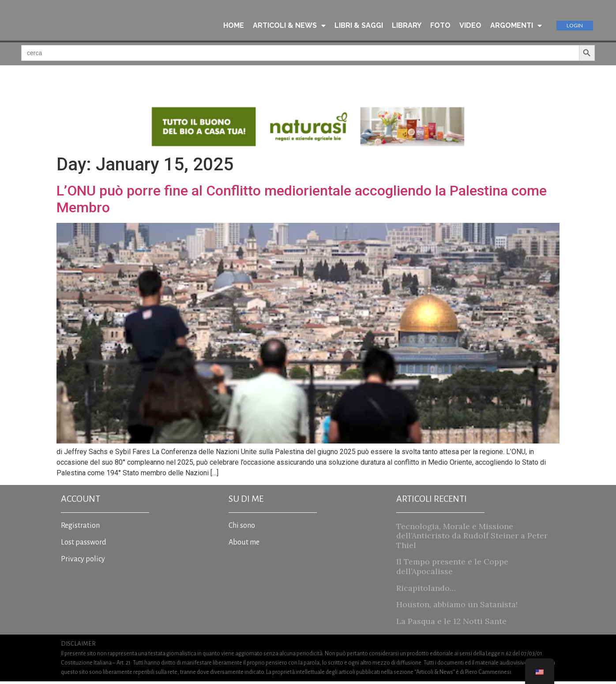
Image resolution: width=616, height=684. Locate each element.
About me (244, 545)
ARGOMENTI (516, 26)
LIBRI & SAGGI (359, 26)
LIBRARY (407, 26)
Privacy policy (83, 562)
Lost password (84, 545)
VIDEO (470, 26)
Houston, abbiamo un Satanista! (457, 607)
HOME (234, 26)
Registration (80, 528)
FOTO (440, 26)
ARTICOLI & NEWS (289, 26)
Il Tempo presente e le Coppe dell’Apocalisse (452, 569)
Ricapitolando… (426, 591)
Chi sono (242, 528)
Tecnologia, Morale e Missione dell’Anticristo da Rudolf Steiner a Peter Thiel (472, 538)
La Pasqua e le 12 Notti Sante (451, 624)
